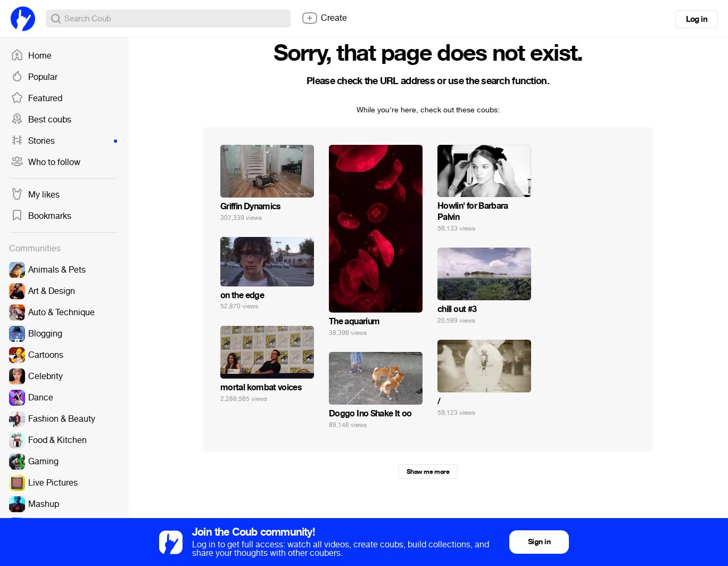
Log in (697, 19)
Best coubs (41, 120)
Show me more (428, 472)
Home (31, 56)
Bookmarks (41, 216)
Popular (34, 77)
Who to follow (45, 162)
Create (324, 18)
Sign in (539, 542)
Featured (36, 99)
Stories (64, 141)
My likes (35, 195)
